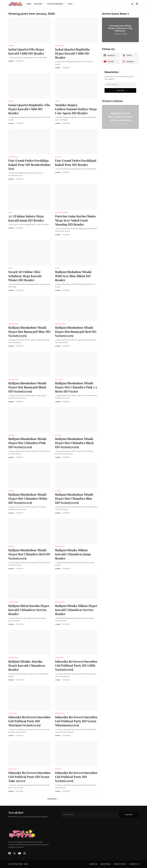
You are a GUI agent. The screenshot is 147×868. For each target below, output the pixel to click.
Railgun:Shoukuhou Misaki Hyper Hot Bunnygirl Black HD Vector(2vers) (27, 387)
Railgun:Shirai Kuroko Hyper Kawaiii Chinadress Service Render (29, 610)
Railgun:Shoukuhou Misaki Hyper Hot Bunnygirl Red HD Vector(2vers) (76, 331)
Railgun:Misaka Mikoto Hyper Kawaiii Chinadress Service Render (76, 610)
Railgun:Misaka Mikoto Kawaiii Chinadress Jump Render (73, 554)
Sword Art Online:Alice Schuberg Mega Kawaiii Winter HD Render (25, 276)
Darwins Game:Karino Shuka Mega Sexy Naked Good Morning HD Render (75, 220)
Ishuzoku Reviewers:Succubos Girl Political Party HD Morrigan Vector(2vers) (29, 721)
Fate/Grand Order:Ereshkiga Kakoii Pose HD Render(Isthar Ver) (29, 165)
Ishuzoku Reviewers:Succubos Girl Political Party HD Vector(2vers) (76, 777)
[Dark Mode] (133, 4)
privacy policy (120, 864)
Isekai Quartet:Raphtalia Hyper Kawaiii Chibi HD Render (72, 53)
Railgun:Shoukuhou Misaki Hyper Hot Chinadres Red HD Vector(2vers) (29, 554)
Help (70, 4)
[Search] (137, 4)
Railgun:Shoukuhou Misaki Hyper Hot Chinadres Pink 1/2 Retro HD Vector (76, 387)
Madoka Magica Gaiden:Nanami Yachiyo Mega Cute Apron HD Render (76, 109)
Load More (52, 799)
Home (29, 4)
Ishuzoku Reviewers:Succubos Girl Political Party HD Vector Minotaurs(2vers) (76, 721)
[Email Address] (120, 85)
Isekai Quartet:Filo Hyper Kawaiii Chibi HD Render (26, 51)
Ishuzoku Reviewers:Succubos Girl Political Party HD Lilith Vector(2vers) (76, 665)
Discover (38, 4)
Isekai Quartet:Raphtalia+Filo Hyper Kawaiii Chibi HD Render (29, 109)
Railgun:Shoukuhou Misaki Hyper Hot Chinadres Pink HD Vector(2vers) (27, 443)
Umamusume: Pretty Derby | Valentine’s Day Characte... (120, 28)
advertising (105, 864)
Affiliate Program (55, 4)
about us (93, 864)
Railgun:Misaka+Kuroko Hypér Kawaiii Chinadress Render (27, 665)
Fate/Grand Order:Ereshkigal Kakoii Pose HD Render (76, 162)
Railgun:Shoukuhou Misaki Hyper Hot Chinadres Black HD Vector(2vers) (74, 443)
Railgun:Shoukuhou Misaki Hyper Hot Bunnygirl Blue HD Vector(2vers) (29, 331)
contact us (134, 864)
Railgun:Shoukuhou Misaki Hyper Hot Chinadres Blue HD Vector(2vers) (74, 498)
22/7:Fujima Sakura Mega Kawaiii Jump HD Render (26, 218)
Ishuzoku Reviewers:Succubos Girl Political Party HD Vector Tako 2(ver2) (29, 777)
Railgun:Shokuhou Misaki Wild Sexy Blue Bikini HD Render (73, 276)
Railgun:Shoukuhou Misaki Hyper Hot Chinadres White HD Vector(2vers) (28, 498)
